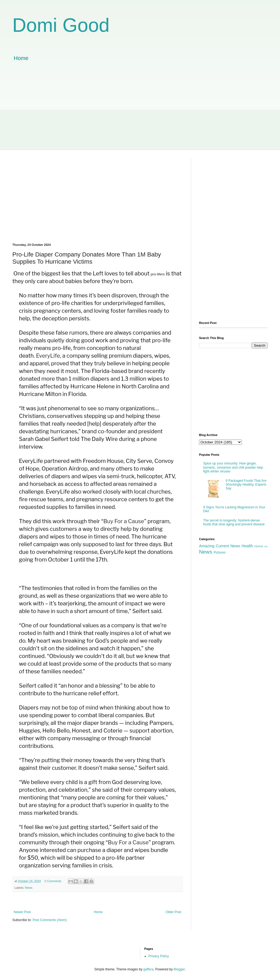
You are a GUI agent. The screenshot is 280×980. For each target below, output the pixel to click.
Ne (266, 546)
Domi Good (61, 25)
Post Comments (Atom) (50, 920)
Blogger (179, 969)
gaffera (148, 969)
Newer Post (22, 912)
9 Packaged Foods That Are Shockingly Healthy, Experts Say (246, 485)
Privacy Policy (159, 956)
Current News (228, 546)
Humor (259, 546)
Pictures (219, 552)
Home (21, 58)
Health (247, 546)
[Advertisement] (140, 111)
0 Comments (53, 881)
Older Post (173, 912)
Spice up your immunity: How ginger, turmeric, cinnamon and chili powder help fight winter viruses (233, 467)
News (29, 888)
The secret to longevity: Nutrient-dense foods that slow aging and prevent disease (234, 522)
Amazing (207, 546)
